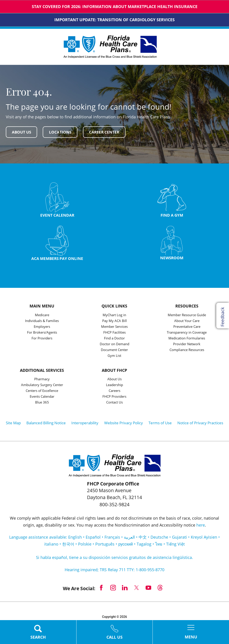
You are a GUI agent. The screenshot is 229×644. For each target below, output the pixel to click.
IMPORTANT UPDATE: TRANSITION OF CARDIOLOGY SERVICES (114, 20)
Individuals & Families (42, 322)
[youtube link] (148, 589)
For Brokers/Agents (42, 333)
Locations (62, 132)
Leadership (114, 386)
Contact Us (114, 404)
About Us (22, 132)
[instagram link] (113, 589)
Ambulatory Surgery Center (42, 386)
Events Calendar (42, 398)
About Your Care (187, 322)
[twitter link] (137, 589)
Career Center (107, 132)
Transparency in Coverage (187, 333)
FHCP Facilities (114, 333)
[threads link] (160, 589)
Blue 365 (42, 404)
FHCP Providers (114, 398)
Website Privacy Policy (124, 424)
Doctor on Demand (114, 345)
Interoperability (85, 424)
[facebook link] (101, 589)
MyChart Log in (114, 316)
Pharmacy (42, 380)
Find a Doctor (114, 339)
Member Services (114, 328)
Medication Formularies (187, 339)
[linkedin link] (125, 589)
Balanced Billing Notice (46, 424)
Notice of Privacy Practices (200, 424)
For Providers (42, 339)
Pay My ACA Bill (114, 322)
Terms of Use (160, 424)
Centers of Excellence (42, 392)
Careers (114, 392)
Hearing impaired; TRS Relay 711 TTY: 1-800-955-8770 (114, 571)
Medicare (42, 316)
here (201, 526)
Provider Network (187, 345)
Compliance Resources (187, 351)
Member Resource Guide (187, 316)
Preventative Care (187, 328)
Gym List (114, 357)
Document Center (114, 351)
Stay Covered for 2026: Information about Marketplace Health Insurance (115, 6)
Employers (42, 328)
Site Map (13, 424)
